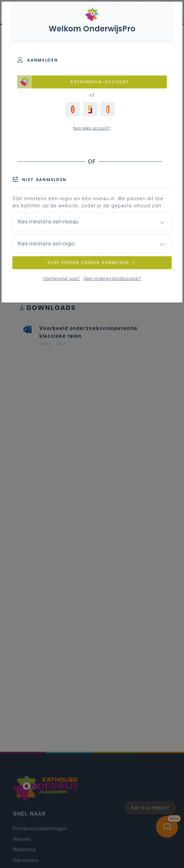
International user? (61, 279)
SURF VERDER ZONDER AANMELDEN (92, 263)
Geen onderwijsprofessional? (112, 279)
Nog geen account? (92, 128)
